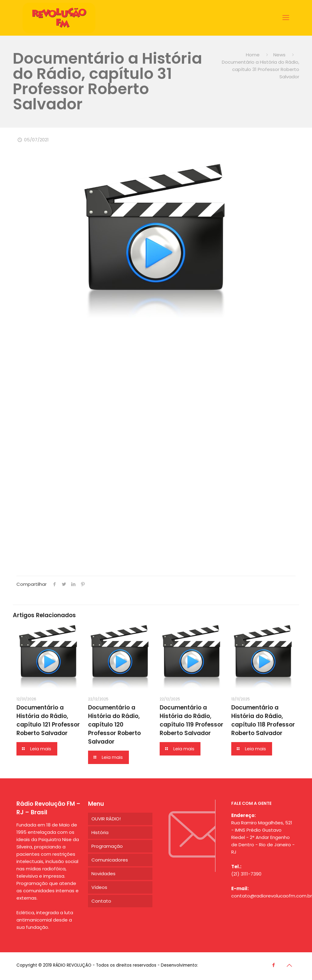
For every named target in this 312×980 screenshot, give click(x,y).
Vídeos (99, 887)
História (100, 832)
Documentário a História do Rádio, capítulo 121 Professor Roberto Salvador (48, 720)
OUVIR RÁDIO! (106, 819)
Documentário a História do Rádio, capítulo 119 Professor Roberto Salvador (191, 720)
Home (253, 55)
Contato (101, 901)
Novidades (103, 874)
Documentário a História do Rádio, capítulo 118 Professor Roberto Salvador (263, 720)
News (279, 55)
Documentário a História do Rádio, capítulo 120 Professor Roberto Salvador (114, 725)
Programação (107, 846)
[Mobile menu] (286, 18)
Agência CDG (213, 965)
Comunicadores (110, 860)
